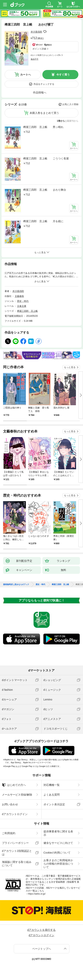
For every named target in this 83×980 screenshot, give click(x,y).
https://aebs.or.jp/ (37, 894)
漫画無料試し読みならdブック (16, 584)
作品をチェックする (44, 84)
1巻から (61, 121)
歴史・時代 (23, 301)
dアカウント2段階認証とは (17, 853)
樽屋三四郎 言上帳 (27, 311)
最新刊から (73, 121)
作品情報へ (40, 92)
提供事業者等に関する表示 (58, 833)
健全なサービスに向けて (58, 843)
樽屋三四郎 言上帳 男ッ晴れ (43, 127)
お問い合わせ (10, 804)
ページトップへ (42, 949)
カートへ (25, 75)
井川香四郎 (36, 32)
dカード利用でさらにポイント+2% (46, 55)
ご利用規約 (9, 833)
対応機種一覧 (52, 785)
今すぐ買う (63, 75)
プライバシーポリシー (15, 843)
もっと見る (70, 367)
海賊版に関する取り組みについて (17, 864)
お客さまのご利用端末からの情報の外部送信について (58, 864)
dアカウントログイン (15, 814)
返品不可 (35, 59)
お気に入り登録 (70, 104)
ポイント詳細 (39, 49)
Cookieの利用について (57, 853)
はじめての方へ (14, 785)
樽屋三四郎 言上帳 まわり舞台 (45, 190)
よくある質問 (52, 795)
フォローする (45, 32)
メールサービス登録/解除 (17, 795)
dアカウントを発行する (42, 930)
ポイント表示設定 (54, 804)
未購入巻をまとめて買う (44, 113)
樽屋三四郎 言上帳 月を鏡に (43, 221)
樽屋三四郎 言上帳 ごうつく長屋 (46, 158)
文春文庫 (22, 306)
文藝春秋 (19, 296)
